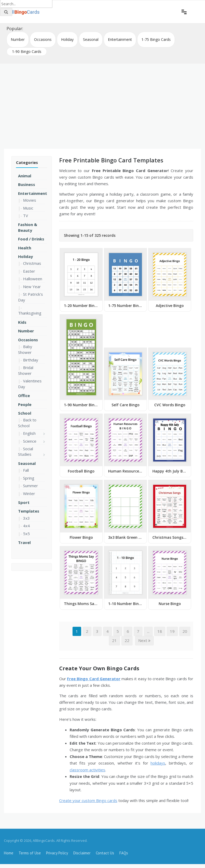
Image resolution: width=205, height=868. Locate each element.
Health (25, 248)
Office (24, 395)
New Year (32, 287)
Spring (29, 478)
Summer (31, 486)
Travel (24, 542)
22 (127, 640)
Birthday (31, 360)
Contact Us (105, 853)
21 (114, 640)
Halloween (33, 279)
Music (28, 208)
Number (18, 39)
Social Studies (26, 451)
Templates (29, 511)
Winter (29, 493)
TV (26, 216)
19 (172, 631)
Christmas (32, 263)
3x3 (26, 518)
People (25, 404)
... (148, 631)
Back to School (27, 423)
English (29, 433)
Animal (25, 176)
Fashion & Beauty (28, 227)
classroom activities (87, 770)
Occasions (43, 39)
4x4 (26, 526)
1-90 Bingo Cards (27, 51)
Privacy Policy (57, 853)
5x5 (26, 534)
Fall (26, 470)
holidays (158, 763)
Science (30, 441)
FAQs (124, 853)
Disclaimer (82, 853)
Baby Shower (25, 349)
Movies (30, 200)
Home (9, 853)
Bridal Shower (26, 370)
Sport (24, 502)
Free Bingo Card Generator (94, 679)
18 (160, 631)
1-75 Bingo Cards (156, 39)
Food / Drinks (31, 239)
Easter (29, 271)
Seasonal (91, 39)
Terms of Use (30, 853)
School (25, 413)
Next (144, 640)
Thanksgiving (30, 313)
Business (27, 184)
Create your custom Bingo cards (88, 800)
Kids (22, 322)
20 (185, 631)
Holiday (67, 39)
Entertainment (120, 39)
